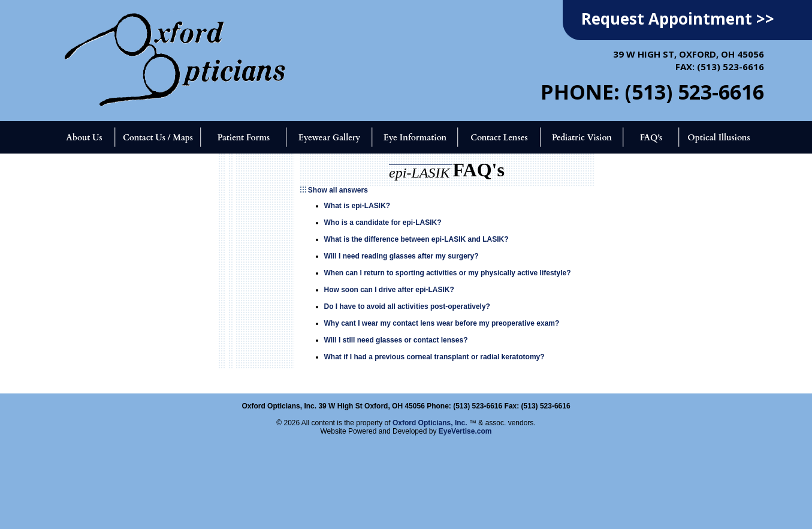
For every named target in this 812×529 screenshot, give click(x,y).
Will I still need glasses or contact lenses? (396, 340)
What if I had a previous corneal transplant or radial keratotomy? (434, 357)
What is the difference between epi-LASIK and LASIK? (416, 239)
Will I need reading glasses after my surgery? (402, 256)
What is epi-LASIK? (357, 206)
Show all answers (338, 190)
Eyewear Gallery (329, 138)
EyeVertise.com (465, 431)
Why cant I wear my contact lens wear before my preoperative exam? (442, 323)
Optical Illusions (719, 138)
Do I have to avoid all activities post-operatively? (407, 306)
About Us (84, 138)
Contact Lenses (499, 138)
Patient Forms (244, 138)
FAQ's (651, 138)
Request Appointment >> (678, 19)
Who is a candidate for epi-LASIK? (383, 223)
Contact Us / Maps (158, 138)
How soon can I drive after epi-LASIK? (389, 290)
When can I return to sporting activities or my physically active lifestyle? (448, 273)
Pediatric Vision (582, 138)
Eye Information (415, 138)
